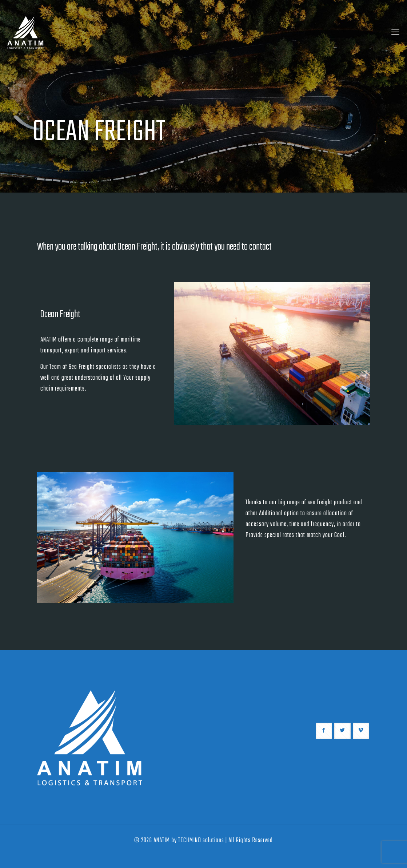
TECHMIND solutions (201, 841)
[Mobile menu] (395, 33)
